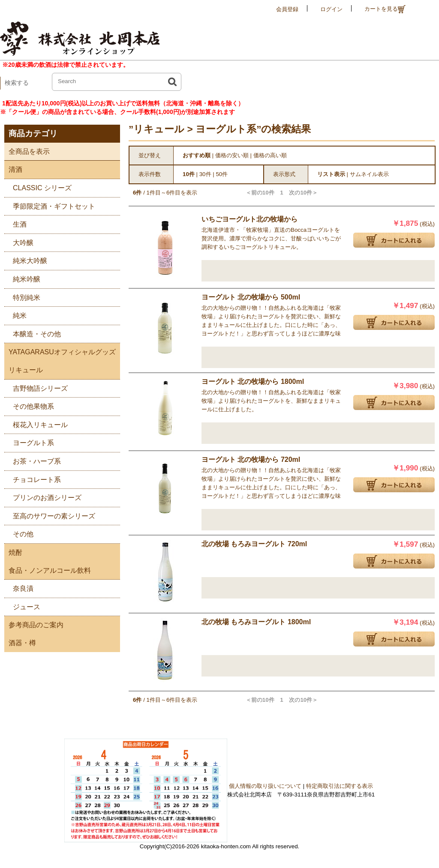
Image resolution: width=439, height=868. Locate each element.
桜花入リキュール (36, 424)
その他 (19, 533)
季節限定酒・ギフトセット (50, 205)
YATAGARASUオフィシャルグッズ (60, 352)
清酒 (13, 169)
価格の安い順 (232, 155)
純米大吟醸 (26, 259)
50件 (222, 174)
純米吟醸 (22, 278)
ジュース (22, 606)
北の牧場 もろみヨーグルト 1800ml (256, 622)
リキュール (24, 370)
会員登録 (287, 9)
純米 (15, 314)
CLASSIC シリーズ (38, 187)
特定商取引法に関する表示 (340, 786)
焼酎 (13, 552)
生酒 (15, 223)
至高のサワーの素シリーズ (50, 515)
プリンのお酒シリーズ (43, 496)
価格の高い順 (270, 155)
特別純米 (22, 296)
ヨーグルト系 (29, 441)
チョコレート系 (33, 478)
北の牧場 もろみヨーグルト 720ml (254, 544)
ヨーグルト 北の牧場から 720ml (251, 459)
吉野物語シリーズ (36, 387)
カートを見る (385, 9)
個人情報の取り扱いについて (265, 786)
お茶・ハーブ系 (33, 460)
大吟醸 (19, 241)
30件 (205, 174)
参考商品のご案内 (34, 625)
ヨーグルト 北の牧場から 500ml (251, 297)
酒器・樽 (20, 643)
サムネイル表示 (369, 174)
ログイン (331, 9)
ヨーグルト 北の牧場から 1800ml (253, 382)
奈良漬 (19, 587)
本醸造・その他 (33, 333)
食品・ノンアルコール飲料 (48, 570)
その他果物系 (29, 405)
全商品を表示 (27, 151)
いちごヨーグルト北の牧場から (250, 219)
